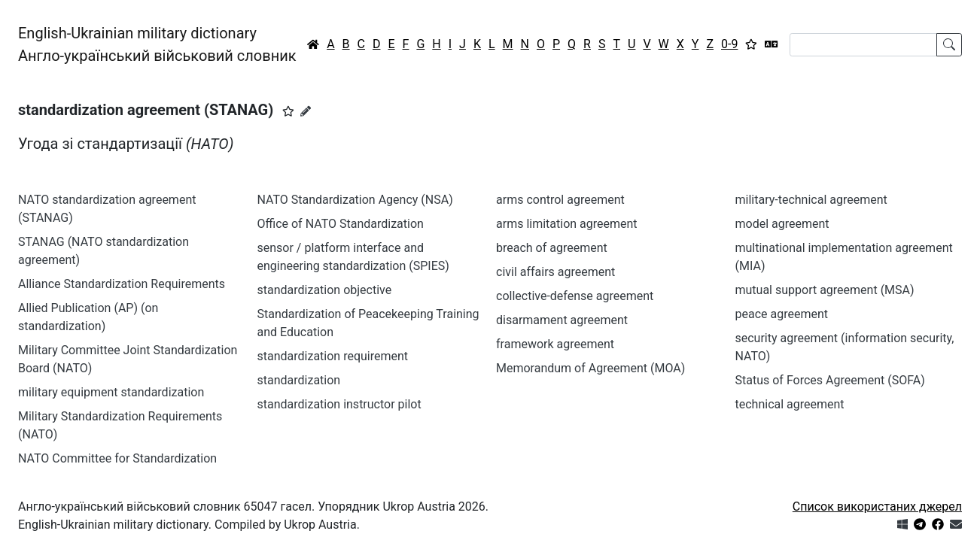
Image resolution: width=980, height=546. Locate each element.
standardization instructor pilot (339, 404)
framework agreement (555, 344)
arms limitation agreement (567, 224)
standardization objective (325, 290)
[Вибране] (751, 44)
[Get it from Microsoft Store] (902, 525)
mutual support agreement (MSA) (825, 290)
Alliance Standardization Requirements (122, 284)
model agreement (782, 224)
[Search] (863, 45)
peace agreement (782, 314)
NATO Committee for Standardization (117, 458)
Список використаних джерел (877, 507)
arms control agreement (560, 200)
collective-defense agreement (575, 296)
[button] (288, 111)
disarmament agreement (562, 320)
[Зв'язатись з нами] (956, 525)
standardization (299, 380)
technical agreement (790, 404)
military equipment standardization (111, 392)
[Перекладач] (772, 44)
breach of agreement (552, 248)
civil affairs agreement (555, 272)
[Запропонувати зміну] (306, 111)
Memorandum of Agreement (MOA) (590, 368)
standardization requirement (333, 356)
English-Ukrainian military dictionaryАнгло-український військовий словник (157, 44)
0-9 (729, 44)
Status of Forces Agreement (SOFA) (830, 380)
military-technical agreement (811, 200)
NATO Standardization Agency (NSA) (355, 200)
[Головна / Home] (313, 44)
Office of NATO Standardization (341, 224)
